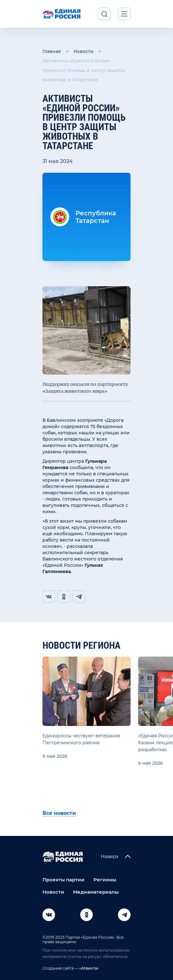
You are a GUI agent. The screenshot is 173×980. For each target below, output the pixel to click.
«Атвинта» (89, 968)
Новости (84, 51)
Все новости (59, 813)
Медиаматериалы (96, 892)
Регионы (105, 880)
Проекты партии (64, 880)
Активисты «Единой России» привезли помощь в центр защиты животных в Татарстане (84, 70)
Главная (52, 51)
